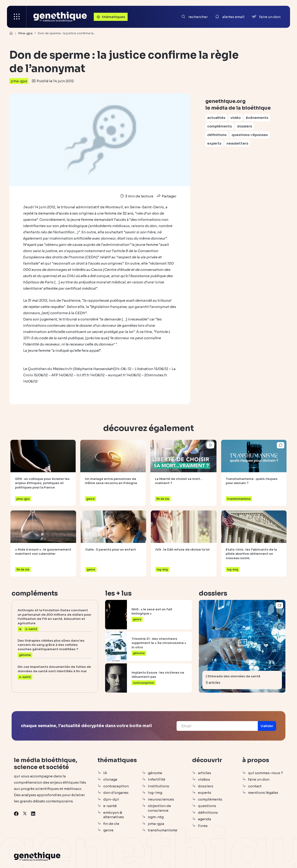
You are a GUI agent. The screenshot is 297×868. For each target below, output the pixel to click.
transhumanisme (163, 830)
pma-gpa (19, 81)
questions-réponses (250, 135)
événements (257, 118)
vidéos (204, 779)
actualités (216, 118)
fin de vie (111, 824)
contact (255, 786)
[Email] (217, 726)
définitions (217, 135)
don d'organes (116, 793)
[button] (267, 726)
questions (207, 806)
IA (105, 773)
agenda (204, 819)
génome (155, 773)
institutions (158, 786)
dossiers (244, 126)
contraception (116, 786)
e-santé (110, 806)
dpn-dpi (111, 799)
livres (203, 826)
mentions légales (263, 793)
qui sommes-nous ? (266, 773)
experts (214, 143)
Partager (166, 196)
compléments (220, 126)
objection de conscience (159, 808)
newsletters (237, 143)
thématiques (110, 17)
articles (205, 773)
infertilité (157, 779)
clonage (110, 779)
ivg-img (155, 793)
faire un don (259, 779)
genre (108, 830)
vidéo (236, 118)
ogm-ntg (156, 817)
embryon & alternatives (114, 815)
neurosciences (161, 799)
